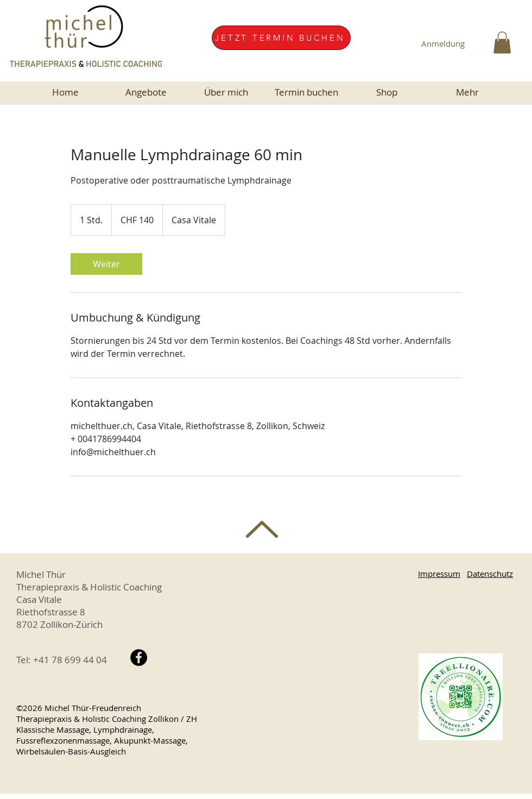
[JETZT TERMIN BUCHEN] (281, 38)
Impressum (439, 574)
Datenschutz (490, 574)
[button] (502, 43)
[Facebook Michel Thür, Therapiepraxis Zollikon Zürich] (139, 658)
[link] (106, 264)
